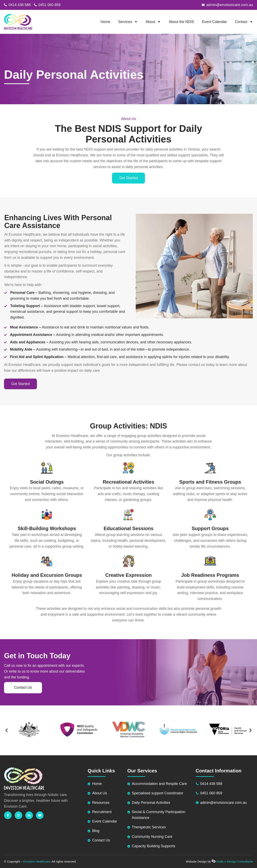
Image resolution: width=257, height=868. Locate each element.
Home (105, 22)
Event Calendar (214, 22)
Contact (244, 22)
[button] (7, 730)
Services (128, 22)
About (153, 22)
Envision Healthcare (37, 861)
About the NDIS (181, 22)
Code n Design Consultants (235, 861)
